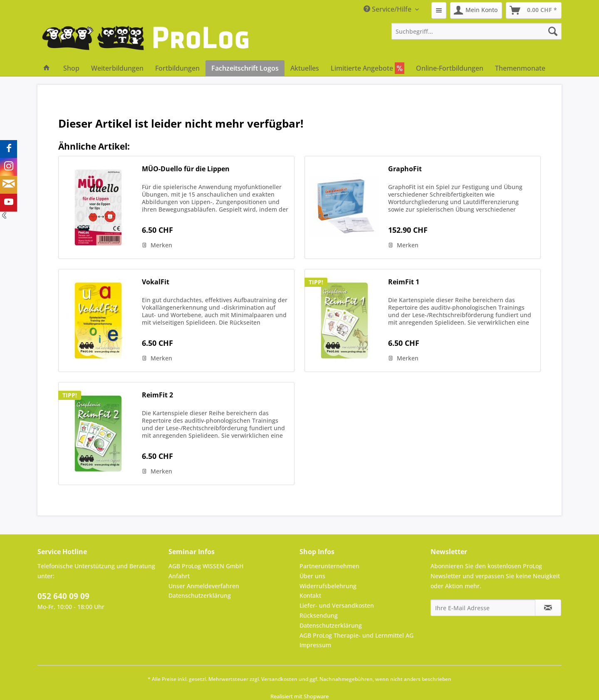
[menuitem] (439, 10)
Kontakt (310, 595)
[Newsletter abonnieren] (548, 608)
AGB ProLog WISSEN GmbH (206, 566)
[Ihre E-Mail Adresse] (483, 608)
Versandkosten (279, 679)
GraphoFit (405, 169)
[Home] (47, 68)
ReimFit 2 (157, 395)
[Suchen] (553, 31)
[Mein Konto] (476, 10)
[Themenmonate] (520, 68)
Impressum (315, 645)
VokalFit (156, 282)
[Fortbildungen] (177, 68)
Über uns (312, 576)
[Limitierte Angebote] (368, 68)
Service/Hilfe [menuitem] (388, 9)
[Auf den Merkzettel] (157, 245)
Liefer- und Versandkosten (337, 605)
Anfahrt (179, 576)
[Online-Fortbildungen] (450, 68)
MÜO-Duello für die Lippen (186, 169)
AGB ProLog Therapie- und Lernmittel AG (356, 635)
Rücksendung (319, 615)
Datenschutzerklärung (200, 595)
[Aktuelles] (305, 68)
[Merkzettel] (439, 10)
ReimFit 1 (404, 282)
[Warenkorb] (534, 10)
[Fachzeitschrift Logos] (245, 68)
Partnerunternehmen (329, 566)
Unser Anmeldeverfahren (204, 586)
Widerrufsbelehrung (328, 586)
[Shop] (71, 68)
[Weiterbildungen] (117, 68)
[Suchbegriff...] (477, 31)
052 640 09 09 (63, 596)
